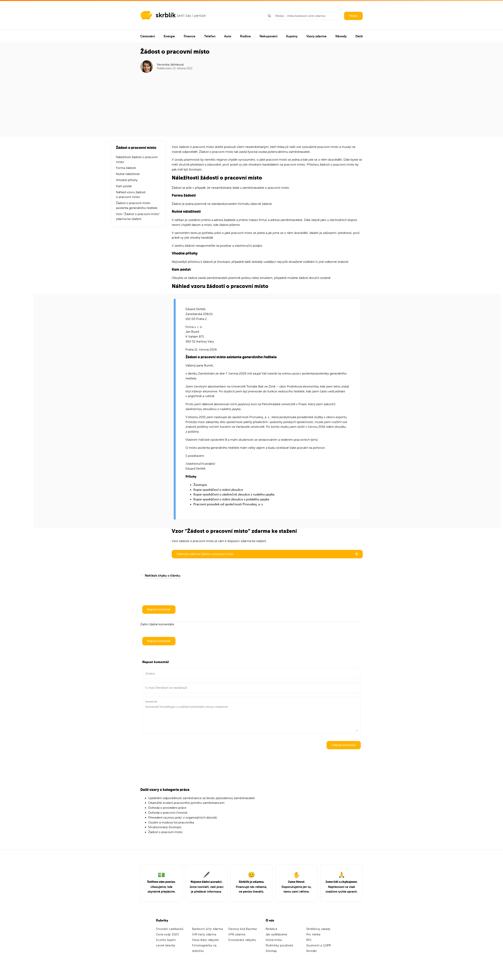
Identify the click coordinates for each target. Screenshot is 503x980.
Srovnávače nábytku (242, 940)
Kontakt (312, 951)
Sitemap (271, 951)
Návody (341, 36)
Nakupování (268, 36)
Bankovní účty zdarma (207, 929)
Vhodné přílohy (127, 180)
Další (359, 36)
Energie (169, 36)
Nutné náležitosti (128, 174)
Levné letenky (166, 946)
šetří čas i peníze (191, 16)
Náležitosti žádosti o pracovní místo (137, 160)
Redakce (272, 929)
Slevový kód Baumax (243, 929)
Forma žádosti (126, 168)
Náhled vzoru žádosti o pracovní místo (131, 195)
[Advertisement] (252, 102)
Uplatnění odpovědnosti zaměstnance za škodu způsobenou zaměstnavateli (201, 798)
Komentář (151, 702)
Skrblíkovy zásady (318, 929)
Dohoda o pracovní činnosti (168, 813)
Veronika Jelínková (170, 65)
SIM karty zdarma (204, 935)
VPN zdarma (237, 935)
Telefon (210, 36)
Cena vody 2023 (167, 935)
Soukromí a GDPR (319, 946)
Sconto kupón (166, 940)
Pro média (313, 935)
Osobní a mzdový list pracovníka (171, 822)
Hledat (353, 16)
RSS (309, 940)
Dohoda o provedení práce (167, 808)
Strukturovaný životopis (165, 827)
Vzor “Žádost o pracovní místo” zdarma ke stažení (138, 217)
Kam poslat (124, 186)
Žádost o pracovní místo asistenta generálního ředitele (137, 206)
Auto (228, 36)
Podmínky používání (279, 946)
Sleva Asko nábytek (206, 940)
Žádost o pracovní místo (165, 832)
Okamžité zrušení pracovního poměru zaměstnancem (186, 803)
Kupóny (292, 36)
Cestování (148, 36)
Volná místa (274, 940)
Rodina (245, 36)
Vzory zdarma (316, 36)
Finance (190, 36)
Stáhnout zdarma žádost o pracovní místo (267, 554)
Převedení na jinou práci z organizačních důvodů (183, 818)
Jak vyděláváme (277, 935)
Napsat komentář (159, 609)
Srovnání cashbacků (170, 929)
